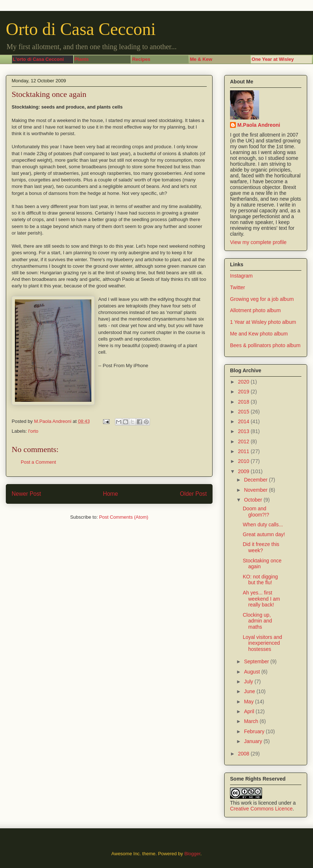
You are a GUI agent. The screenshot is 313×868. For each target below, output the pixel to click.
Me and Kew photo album (259, 334)
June (250, 691)
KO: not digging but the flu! (260, 580)
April (250, 711)
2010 (244, 461)
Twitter (237, 287)
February (255, 731)
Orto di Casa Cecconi (81, 29)
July (249, 682)
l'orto (33, 431)
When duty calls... (263, 525)
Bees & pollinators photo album (265, 345)
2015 (244, 412)
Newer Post (26, 494)
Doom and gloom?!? (256, 512)
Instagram (241, 276)
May (249, 702)
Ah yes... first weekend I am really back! (261, 599)
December (256, 480)
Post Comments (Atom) (124, 517)
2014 (244, 421)
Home (111, 494)
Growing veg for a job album (262, 299)
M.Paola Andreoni (259, 125)
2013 (244, 431)
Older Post (193, 494)
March (252, 721)
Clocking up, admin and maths (257, 621)
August (252, 672)
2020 (244, 382)
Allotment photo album (255, 310)
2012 (244, 441)
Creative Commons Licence (261, 809)
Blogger (192, 854)
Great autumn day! (264, 534)
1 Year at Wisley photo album (263, 322)
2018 (244, 402)
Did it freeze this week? (261, 547)
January (254, 741)
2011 (244, 451)
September (257, 661)
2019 (244, 392)
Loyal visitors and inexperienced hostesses (262, 643)
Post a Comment (38, 462)
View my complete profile (258, 242)
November (256, 490)
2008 (244, 754)
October (254, 500)
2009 (244, 471)
